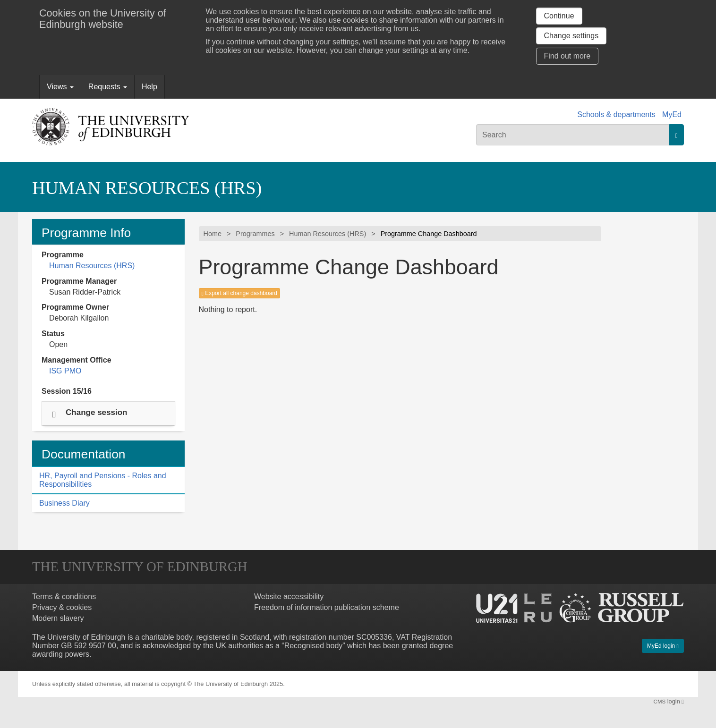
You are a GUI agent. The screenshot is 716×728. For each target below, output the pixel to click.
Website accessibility (289, 597)
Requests (108, 87)
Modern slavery (58, 618)
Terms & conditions (64, 597)
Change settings (571, 36)
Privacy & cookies (62, 607)
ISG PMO (65, 371)
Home (213, 234)
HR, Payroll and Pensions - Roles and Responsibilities (103, 480)
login (669, 701)
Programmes (255, 234)
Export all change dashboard (240, 293)
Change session (96, 412)
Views (60, 87)
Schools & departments (616, 114)
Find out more (567, 56)
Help (149, 87)
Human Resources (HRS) (147, 188)
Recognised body (314, 646)
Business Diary (64, 503)
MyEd (672, 114)
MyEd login (663, 646)
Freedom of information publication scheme (327, 607)
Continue (559, 16)
